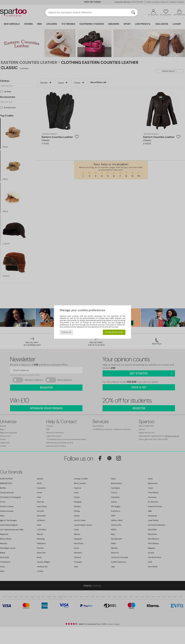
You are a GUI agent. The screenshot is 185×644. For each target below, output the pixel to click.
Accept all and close (114, 332)
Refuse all (66, 332)
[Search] (133, 12)
